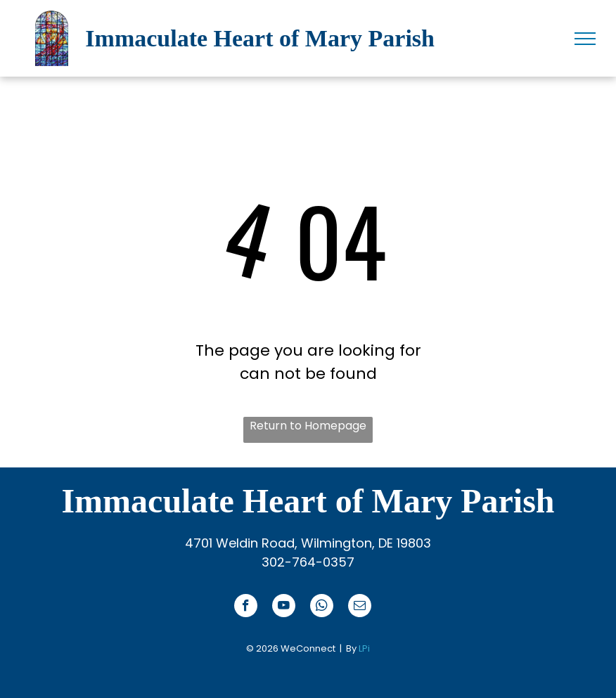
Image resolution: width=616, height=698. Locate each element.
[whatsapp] (322, 607)
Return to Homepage (308, 426)
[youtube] (284, 607)
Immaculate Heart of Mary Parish (260, 38)
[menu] (585, 39)
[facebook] (246, 607)
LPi (364, 648)
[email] (360, 607)
